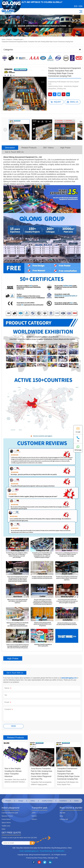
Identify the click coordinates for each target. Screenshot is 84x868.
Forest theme (6, 819)
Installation (63, 801)
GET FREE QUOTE (11, 833)
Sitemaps (51, 858)
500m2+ (34, 816)
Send (13, 726)
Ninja (61, 816)
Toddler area (6, 826)
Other (4, 829)
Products (9, 39)
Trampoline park (18, 39)
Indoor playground (10, 808)
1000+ (34, 813)
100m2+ (34, 819)
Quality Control (47, 801)
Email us (73, 102)
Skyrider (62, 813)
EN (81, 6)
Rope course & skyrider (71, 808)
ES (76, 6)
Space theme (6, 823)
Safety (33, 801)
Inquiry (56, 102)
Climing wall (64, 819)
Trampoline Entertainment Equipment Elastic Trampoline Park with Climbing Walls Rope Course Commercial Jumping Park (37, 42)
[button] (5, 130)
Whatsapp (78, 448)
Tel (78, 439)
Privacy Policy (42, 858)
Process (8, 801)
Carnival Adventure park (10, 813)
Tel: (6, 695)
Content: (9, 710)
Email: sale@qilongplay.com (29, 851)
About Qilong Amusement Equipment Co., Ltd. (23, 157)
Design (21, 801)
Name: (8, 688)
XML (56, 858)
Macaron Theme (7, 816)
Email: (8, 702)
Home (3, 39)
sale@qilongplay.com (69, 678)
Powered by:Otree (32, 858)
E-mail (78, 430)
